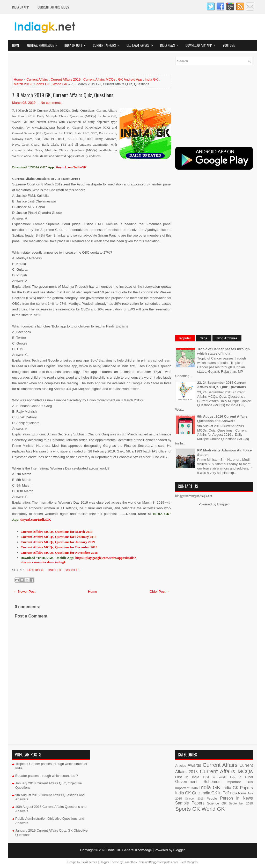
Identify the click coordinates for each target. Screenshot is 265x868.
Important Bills (240, 782)
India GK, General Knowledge (130, 850)
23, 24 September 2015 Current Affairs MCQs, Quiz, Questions (222, 385)
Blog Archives (227, 338)
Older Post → (160, 592)
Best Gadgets (189, 862)
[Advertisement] (73, 65)
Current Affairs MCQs (53, 7)
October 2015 (194, 799)
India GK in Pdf (215, 793)
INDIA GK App (21, 7)
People (212, 798)
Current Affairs (108, 44)
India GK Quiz (77, 44)
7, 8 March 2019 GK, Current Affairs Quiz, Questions (63, 95)
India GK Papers (238, 788)
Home (16, 45)
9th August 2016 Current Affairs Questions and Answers (222, 419)
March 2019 (23, 84)
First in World (215, 777)
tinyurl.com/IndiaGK (35, 519)
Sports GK (42, 84)
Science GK (217, 803)
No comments (51, 103)
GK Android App (130, 79)
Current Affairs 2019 (66, 79)
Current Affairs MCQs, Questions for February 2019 (59, 537)
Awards (194, 765)
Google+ (72, 570)
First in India (187, 777)
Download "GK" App (202, 44)
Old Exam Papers (141, 44)
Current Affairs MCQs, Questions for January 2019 (58, 542)
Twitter (54, 570)
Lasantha (129, 862)
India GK (152, 79)
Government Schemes (198, 782)
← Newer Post (25, 592)
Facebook (35, 570)
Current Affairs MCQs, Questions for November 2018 (59, 553)
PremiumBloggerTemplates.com (158, 862)
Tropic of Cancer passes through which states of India (223, 351)
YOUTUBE (229, 45)
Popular (185, 338)
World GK (60, 84)
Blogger (223, 504)
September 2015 (241, 803)
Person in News (237, 798)
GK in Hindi (241, 777)
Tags (204, 338)
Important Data (187, 788)
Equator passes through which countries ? (47, 776)
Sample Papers (190, 803)
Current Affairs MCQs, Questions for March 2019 (57, 532)
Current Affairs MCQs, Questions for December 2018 (59, 547)
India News (171, 44)
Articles (181, 766)
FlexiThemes (89, 862)
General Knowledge (44, 44)
